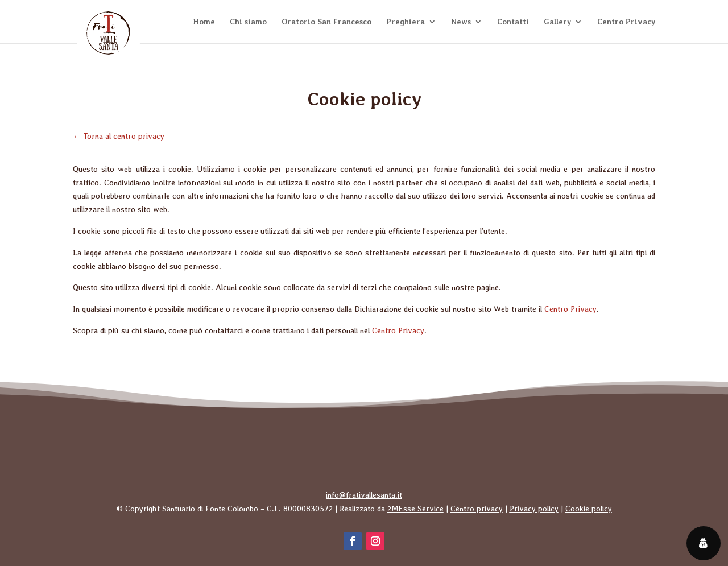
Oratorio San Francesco (326, 22)
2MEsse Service (415, 509)
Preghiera (406, 22)
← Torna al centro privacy (119, 136)
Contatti (513, 22)
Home (204, 22)
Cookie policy (589, 509)
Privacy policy (534, 509)
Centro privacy (477, 509)
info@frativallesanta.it (364, 495)
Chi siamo (248, 22)
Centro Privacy (626, 22)
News (461, 22)
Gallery (557, 22)
